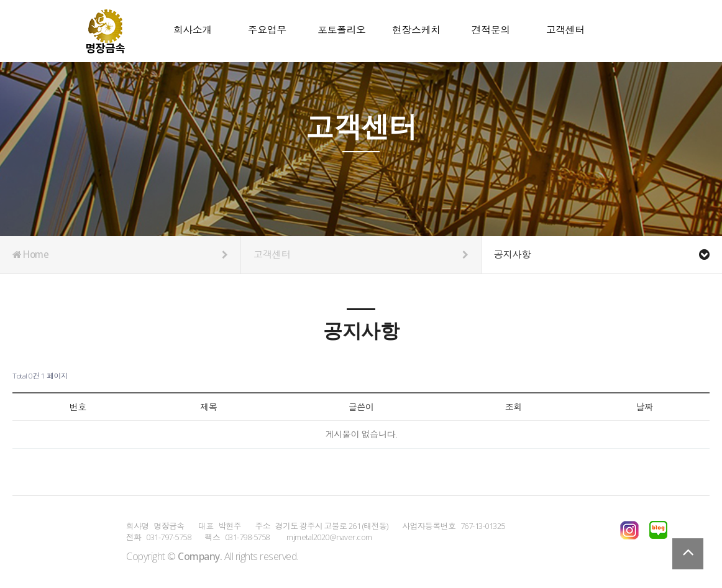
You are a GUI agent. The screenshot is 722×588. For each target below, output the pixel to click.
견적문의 (491, 30)
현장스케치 (416, 30)
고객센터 (565, 30)
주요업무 (267, 30)
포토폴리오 (342, 30)
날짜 (644, 407)
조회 (514, 407)
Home (120, 255)
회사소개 (193, 30)
